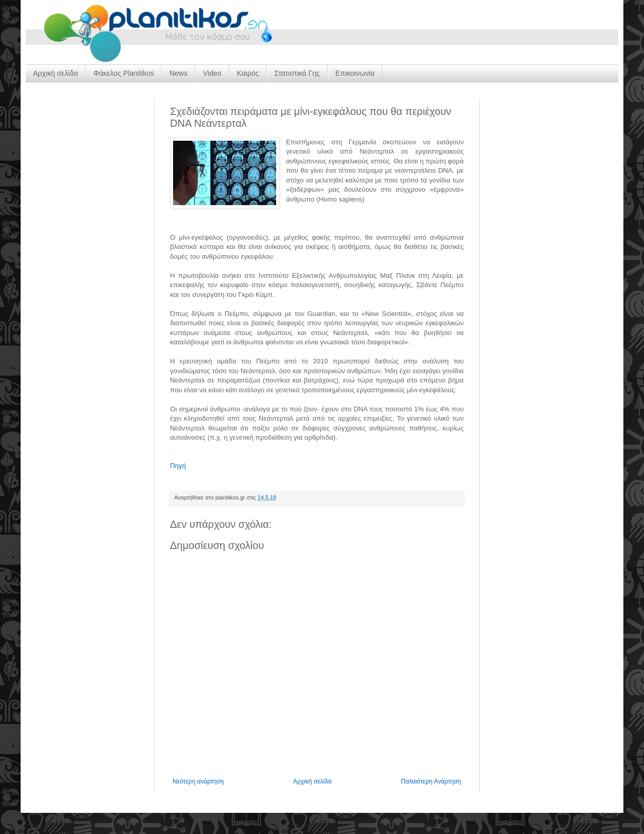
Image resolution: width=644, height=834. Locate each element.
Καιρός (248, 73)
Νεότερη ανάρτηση (198, 781)
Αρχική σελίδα (55, 73)
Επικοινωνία (355, 73)
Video (212, 73)
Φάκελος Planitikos (124, 73)
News (179, 73)
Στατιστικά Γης (297, 73)
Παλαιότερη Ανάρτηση (431, 781)
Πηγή (178, 466)
